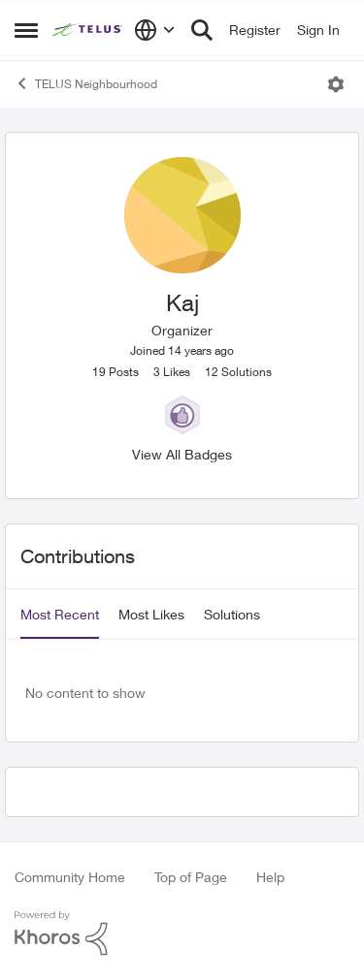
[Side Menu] (26, 30)
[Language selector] (155, 30)
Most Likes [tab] (151, 614)
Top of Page (191, 877)
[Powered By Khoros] (182, 933)
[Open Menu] (336, 84)
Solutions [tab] (232, 614)
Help (270, 877)
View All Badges (182, 454)
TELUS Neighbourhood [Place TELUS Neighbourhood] (86, 83)
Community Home (70, 877)
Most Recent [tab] (60, 614)
